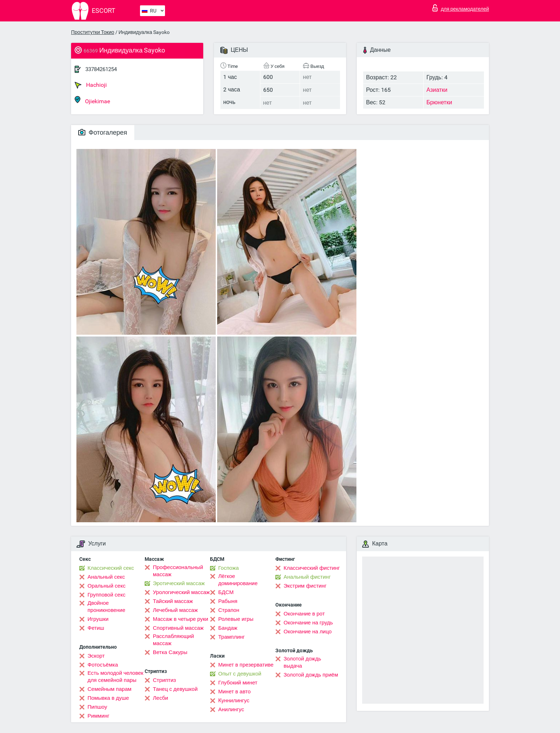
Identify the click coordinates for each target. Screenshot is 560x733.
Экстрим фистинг (305, 586)
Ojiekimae (92, 100)
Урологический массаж (181, 592)
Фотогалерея (103, 132)
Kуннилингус (234, 700)
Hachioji (91, 85)
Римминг (98, 716)
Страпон (229, 610)
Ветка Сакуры (170, 652)
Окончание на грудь (308, 623)
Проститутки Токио (93, 32)
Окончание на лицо (308, 632)
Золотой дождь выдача (302, 662)
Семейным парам (109, 689)
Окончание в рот (304, 614)
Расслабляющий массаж (173, 640)
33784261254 (101, 69)
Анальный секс (106, 577)
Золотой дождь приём (311, 675)
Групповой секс (106, 595)
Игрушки (98, 619)
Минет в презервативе (246, 665)
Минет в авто (234, 692)
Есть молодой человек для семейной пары (115, 677)
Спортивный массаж (178, 628)
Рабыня (228, 601)
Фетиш (96, 628)
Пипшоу (97, 707)
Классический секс (111, 568)
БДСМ (226, 592)
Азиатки (437, 90)
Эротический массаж (179, 583)
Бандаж (228, 628)
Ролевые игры (236, 619)
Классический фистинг (312, 568)
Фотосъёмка (103, 665)
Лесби (161, 698)
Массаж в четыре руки (181, 619)
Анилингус (231, 709)
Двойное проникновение (106, 607)
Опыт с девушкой (240, 674)
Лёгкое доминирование (238, 580)
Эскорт (96, 656)
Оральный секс (106, 586)
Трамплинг (231, 637)
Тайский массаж (173, 601)
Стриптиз (164, 680)
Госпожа (229, 568)
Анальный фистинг (307, 577)
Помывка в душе (108, 698)
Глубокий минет (238, 683)
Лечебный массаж (175, 610)
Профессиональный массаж (178, 571)
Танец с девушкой (175, 689)
